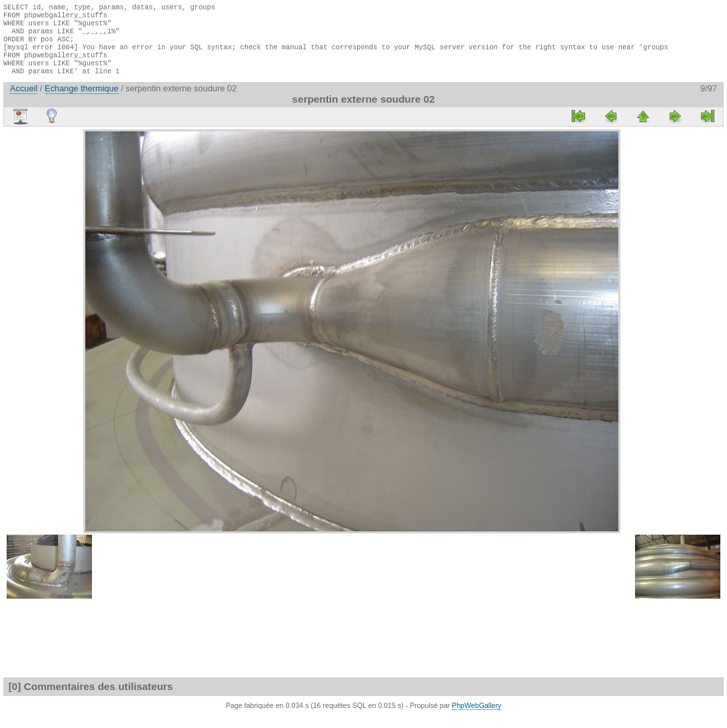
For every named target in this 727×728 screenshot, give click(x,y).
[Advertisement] (43, 341)
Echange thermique (82, 100)
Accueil (24, 100)
